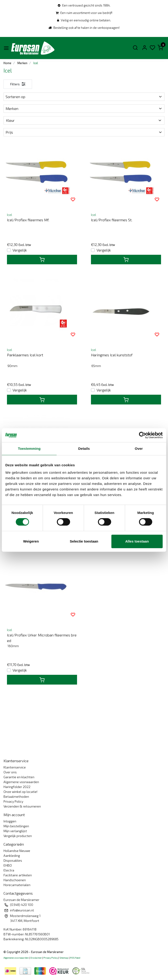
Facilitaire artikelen (18, 875)
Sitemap (64, 958)
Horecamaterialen (17, 885)
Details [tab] (84, 449)
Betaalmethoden (16, 796)
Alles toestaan (137, 541)
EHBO (8, 865)
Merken (84, 108)
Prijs (84, 132)
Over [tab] (139, 449)
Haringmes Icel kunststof (112, 355)
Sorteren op (84, 97)
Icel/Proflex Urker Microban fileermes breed (42, 638)
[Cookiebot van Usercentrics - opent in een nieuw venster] (142, 435)
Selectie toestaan (84, 541)
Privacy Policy (13, 801)
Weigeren (31, 541)
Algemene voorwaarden (21, 782)
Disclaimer (36, 958)
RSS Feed (75, 958)
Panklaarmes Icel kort (25, 355)
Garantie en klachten (19, 777)
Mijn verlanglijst (15, 831)
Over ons (10, 772)
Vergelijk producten (18, 836)
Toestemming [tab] (29, 449)
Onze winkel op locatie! (20, 792)
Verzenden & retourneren (22, 806)
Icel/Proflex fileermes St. (112, 220)
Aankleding (12, 856)
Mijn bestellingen (16, 826)
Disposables (13, 860)
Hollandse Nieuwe (17, 851)
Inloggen (10, 821)
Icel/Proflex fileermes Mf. (28, 220)
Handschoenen (15, 880)
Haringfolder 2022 (17, 787)
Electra (9, 870)
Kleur (84, 120)
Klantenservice (15, 767)
